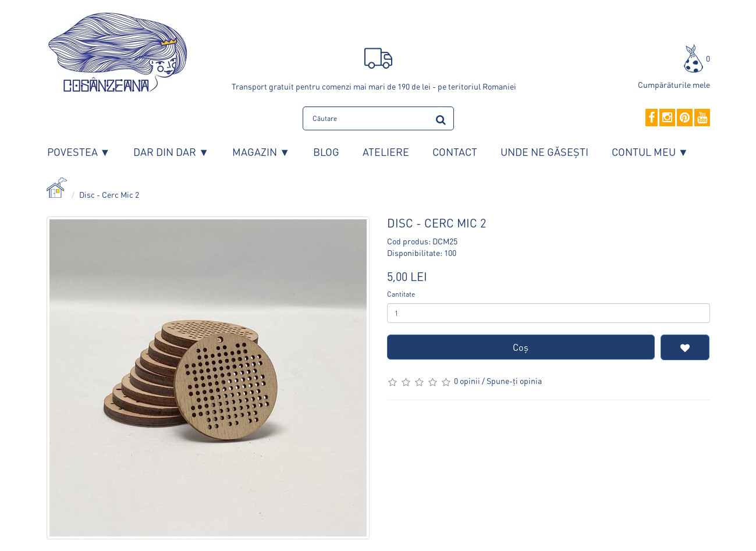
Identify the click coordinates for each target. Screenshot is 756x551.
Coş (521, 347)
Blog (326, 152)
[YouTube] (702, 118)
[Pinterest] (685, 118)
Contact (455, 152)
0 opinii (467, 381)
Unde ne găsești (544, 152)
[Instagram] (667, 118)
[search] (441, 118)
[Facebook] (652, 118)
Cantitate (401, 294)
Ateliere (386, 152)
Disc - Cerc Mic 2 (109, 194)
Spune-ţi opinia (514, 381)
